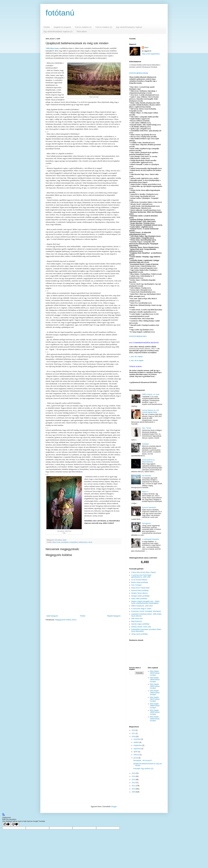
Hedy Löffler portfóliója (139, 599)
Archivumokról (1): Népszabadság (149, 461)
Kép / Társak (147, 428)
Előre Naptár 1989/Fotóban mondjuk (155, 712)
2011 (134, 786)
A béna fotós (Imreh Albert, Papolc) (144, 572)
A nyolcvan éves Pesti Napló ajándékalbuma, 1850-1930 (141, 576)
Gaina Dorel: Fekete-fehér (140, 588)
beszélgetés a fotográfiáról (69, 542)
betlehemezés (83, 542)
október (136, 742)
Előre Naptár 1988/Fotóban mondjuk (155, 706)
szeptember (138, 745)
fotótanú (60, 13)
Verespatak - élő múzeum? (143, 760)
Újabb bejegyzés (52, 616)
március (137, 755)
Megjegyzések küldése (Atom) (66, 620)
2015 (134, 773)
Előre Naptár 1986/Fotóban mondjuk (155, 693)
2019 (134, 730)
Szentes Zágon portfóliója (140, 624)
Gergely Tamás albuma (139, 593)
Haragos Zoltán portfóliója (140, 596)
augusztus (137, 749)
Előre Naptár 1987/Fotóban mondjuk (155, 699)
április (136, 752)
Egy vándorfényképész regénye (129, 27)
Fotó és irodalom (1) (83, 27)
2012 (134, 783)
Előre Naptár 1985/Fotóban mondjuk (155, 686)
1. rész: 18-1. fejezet (136, 357)
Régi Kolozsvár (137, 621)
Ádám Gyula (56, 542)
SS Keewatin (147, 476)
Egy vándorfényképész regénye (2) (58, 32)
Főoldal (47, 27)
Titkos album (82, 32)
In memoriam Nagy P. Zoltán (141, 609)
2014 (134, 776)
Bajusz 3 (145, 492)
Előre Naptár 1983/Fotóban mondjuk (155, 673)
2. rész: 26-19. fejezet (136, 361)
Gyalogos (145, 444)
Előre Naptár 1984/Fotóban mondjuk (155, 680)
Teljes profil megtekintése (151, 54)
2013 (134, 780)
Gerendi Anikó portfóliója (140, 590)
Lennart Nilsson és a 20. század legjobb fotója (151, 411)
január (136, 758)
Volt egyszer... (147, 523)
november (137, 739)
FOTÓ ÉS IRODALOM (137, 73)
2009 (134, 792)
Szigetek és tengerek (62, 27)
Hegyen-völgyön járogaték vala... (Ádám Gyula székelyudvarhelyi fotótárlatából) (145, 602)
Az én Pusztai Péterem (139, 580)
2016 (134, 737)
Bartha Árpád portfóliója (140, 582)
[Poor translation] (15, 824)
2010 (134, 789)
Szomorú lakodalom (149, 507)
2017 (134, 733)
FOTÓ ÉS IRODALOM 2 (138, 336)
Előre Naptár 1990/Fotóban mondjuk (155, 719)
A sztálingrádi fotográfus (151, 539)
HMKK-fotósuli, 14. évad (151, 394)
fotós (146, 48)
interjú (90, 542)
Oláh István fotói (137, 619)
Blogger (114, 807)
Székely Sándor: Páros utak (141, 627)
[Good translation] (6, 824)
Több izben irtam (52, 48)
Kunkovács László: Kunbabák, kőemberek (146, 611)
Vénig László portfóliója (139, 634)
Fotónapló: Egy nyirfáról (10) (143, 769)
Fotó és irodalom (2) (104, 27)
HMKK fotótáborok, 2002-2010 (142, 606)
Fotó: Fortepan (136, 585)
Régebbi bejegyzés (114, 616)
